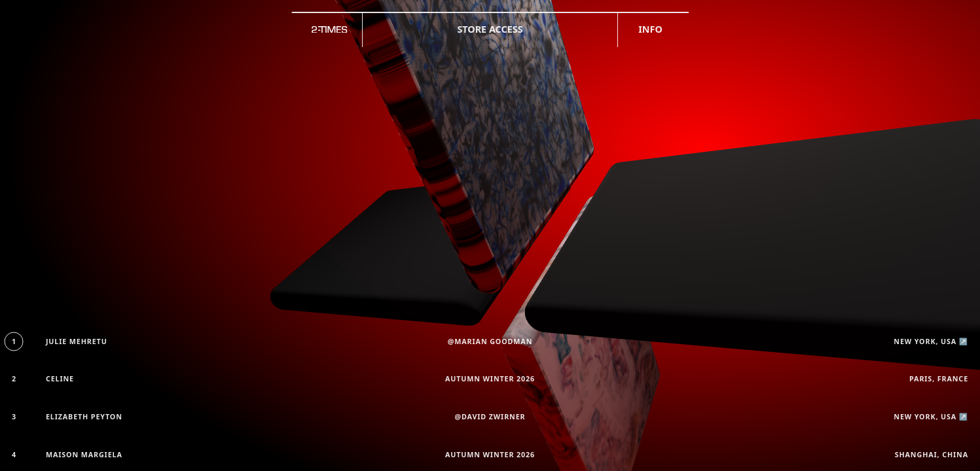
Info (650, 29)
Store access (490, 29)
